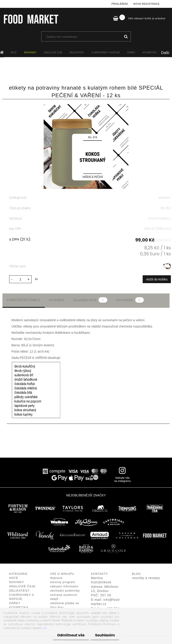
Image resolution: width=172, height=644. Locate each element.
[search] (126, 37)
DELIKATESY (77, 52)
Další (165, 53)
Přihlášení (120, 4)
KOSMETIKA (149, 52)
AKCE (13, 52)
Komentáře (130, 299)
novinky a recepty (146, 577)
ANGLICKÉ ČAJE (53, 52)
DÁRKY (131, 52)
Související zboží (90, 299)
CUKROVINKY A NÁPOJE (106, 52)
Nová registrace (146, 4)
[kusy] (20, 279)
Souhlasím (104, 635)
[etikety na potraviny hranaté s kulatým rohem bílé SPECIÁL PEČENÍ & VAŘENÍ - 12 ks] (86, 106)
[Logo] (31, 19)
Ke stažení (57, 299)
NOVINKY (30, 52)
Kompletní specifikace (24, 299)
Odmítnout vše (67, 635)
